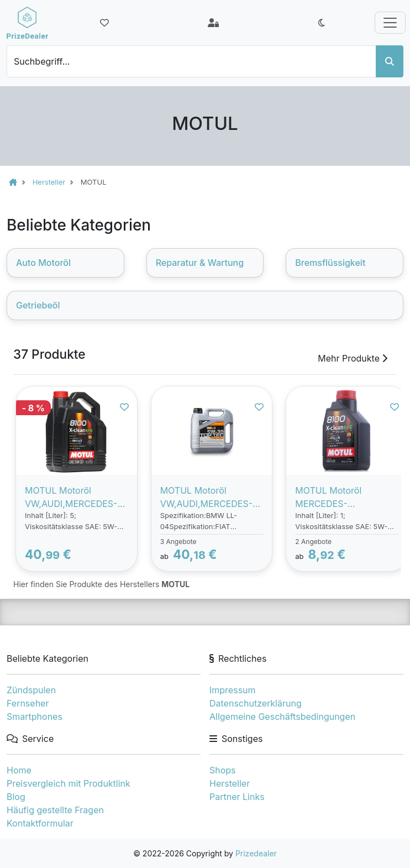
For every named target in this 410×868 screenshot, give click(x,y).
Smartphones (35, 717)
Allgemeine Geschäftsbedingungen (282, 717)
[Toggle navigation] (390, 23)
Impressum (233, 690)
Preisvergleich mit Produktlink (69, 783)
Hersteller (230, 783)
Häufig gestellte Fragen (55, 810)
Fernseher (28, 703)
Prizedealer (256, 853)
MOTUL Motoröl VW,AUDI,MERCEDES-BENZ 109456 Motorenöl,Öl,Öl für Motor (71, 498)
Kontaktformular (40, 823)
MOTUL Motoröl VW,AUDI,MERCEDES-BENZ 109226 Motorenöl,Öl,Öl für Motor (206, 498)
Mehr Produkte (353, 358)
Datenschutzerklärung (256, 703)
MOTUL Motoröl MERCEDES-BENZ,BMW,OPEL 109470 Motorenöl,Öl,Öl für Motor (344, 498)
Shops (223, 770)
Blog (16, 797)
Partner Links (237, 797)
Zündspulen (31, 690)
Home (19, 770)
